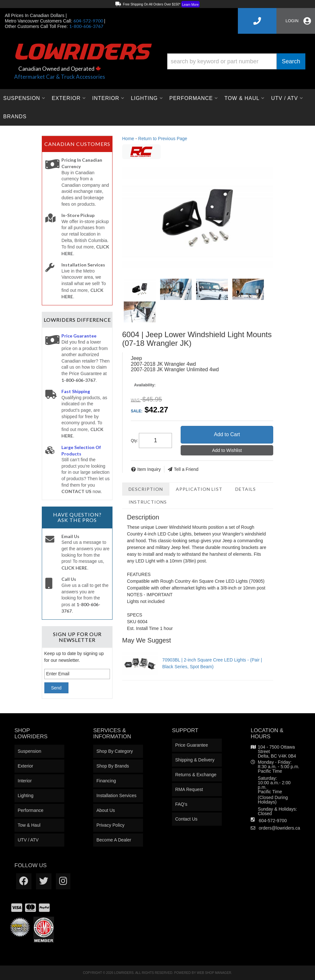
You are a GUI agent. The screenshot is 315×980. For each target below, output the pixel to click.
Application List (199, 489)
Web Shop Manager (214, 973)
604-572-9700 (273, 821)
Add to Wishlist (227, 450)
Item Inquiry (149, 469)
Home (128, 139)
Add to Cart (227, 434)
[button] (236, 61)
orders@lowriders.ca (279, 828)
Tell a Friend (186, 469)
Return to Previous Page (163, 139)
